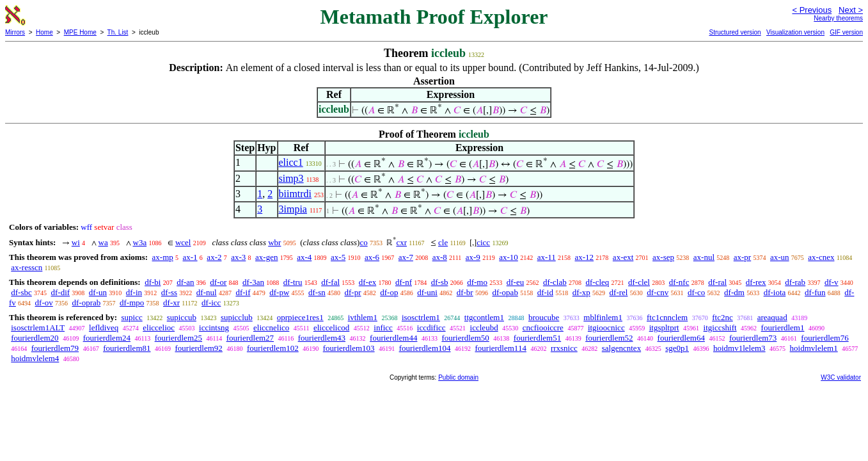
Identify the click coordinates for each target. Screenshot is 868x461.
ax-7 (406, 257)
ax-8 (440, 257)
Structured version (735, 32)
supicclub (237, 317)
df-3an (253, 282)
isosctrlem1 (421, 317)
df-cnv (658, 292)
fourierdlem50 (465, 338)
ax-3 (238, 257)
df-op (389, 292)
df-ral (717, 282)
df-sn (317, 292)
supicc (131, 317)
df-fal (330, 282)
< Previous (812, 10)
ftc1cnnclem (667, 317)
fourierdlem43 (322, 338)
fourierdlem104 (425, 348)
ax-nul (704, 257)
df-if (243, 292)
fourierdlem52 (609, 338)
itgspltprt (664, 328)
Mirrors (15, 32)
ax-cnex (821, 257)
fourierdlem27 (250, 338)
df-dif (61, 292)
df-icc (211, 303)
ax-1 (190, 257)
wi (76, 242)
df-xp (581, 292)
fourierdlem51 (537, 338)
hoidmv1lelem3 (739, 348)
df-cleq (597, 282)
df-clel (639, 282)
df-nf (404, 282)
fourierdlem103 (349, 348)
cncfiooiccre (543, 328)
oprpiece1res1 (300, 317)
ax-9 (473, 257)
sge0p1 (677, 348)
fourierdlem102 (273, 348)
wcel (183, 242)
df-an (185, 282)
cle (443, 242)
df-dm (734, 292)
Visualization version (795, 32)
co (363, 242)
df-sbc (21, 292)
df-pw (279, 292)
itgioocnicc (606, 328)
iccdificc (431, 328)
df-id (545, 292)
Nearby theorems (838, 18)
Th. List (118, 32)
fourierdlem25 (178, 338)
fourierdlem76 (825, 338)
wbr (274, 242)
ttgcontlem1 (484, 317)
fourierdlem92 (199, 348)
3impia (293, 209)
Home (44, 32)
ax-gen (266, 257)
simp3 (291, 178)
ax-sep (663, 257)
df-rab (795, 282)
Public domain (458, 377)
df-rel (619, 292)
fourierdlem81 (127, 348)
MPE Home (80, 32)
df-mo (477, 282)
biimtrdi (296, 194)
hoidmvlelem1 (814, 348)
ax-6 (372, 257)
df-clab (555, 282)
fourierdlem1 (783, 328)
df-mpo (132, 303)
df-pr (353, 292)
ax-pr (742, 257)
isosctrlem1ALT (38, 328)
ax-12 (585, 257)
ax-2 (214, 257)
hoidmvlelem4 (35, 358)
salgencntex (621, 348)
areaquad (772, 317)
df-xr (171, 303)
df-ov (44, 303)
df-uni (427, 292)
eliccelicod (331, 328)
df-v (832, 282)
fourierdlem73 (753, 338)
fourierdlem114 (501, 348)
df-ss (169, 292)
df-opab (505, 292)
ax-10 (509, 257)
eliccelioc (159, 328)
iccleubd (484, 328)
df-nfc (679, 282)
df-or (218, 282)
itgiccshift (720, 328)
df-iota (775, 292)
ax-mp (163, 257)
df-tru (293, 282)
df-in (134, 292)
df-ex (367, 282)
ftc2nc (722, 317)
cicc (483, 242)
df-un (98, 292)
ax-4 (304, 257)
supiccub (182, 317)
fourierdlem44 (393, 338)
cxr (401, 242)
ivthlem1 (363, 317)
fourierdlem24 (107, 338)
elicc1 (291, 162)
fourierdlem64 (681, 338)
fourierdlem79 (55, 348)
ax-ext (623, 257)
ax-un (780, 257)
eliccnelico (271, 328)
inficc (383, 328)
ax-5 (338, 257)
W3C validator (841, 377)
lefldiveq (104, 328)
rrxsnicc (564, 348)
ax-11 (547, 257)
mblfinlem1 (603, 317)
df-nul (207, 292)
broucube (544, 317)
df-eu (515, 282)
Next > (851, 10)
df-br (465, 292)
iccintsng (214, 328)
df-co (696, 292)
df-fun (815, 292)
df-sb (440, 282)
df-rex (756, 282)
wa (103, 242)
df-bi (153, 282)
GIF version (846, 32)
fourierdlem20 (35, 338)
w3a (140, 242)
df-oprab (87, 303)
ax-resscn (27, 267)
